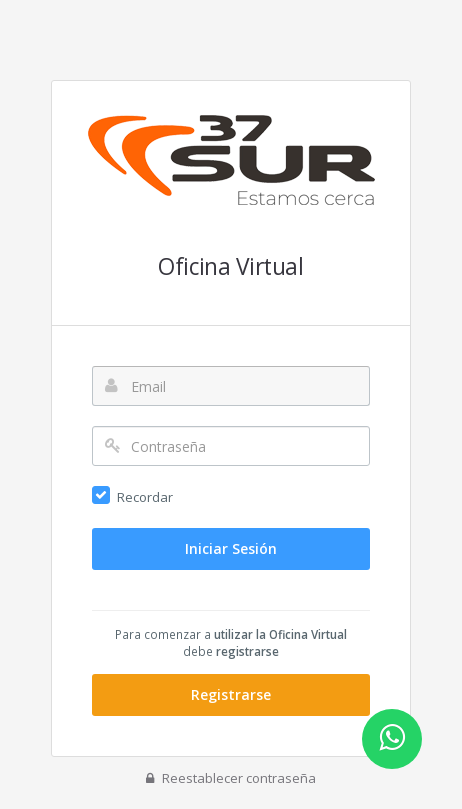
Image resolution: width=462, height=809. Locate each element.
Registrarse (231, 694)
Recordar (145, 497)
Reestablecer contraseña (231, 778)
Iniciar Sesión (231, 548)
